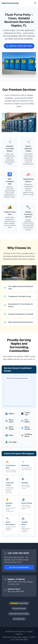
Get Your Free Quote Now (19, 567)
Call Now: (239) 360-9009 (19, 46)
